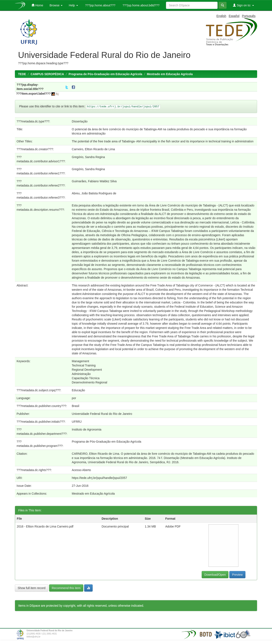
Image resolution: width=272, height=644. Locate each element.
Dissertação (80, 121)
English (221, 16)
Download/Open (215, 575)
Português (249, 16)
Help (73, 5)
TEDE (22, 74)
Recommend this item (66, 588)
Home (37, 5)
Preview (237, 575)
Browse (56, 5)
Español (234, 16)
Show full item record (32, 588)
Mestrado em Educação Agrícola (170, 74)
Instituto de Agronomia (87, 429)
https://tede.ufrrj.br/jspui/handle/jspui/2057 (99, 478)
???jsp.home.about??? (100, 5)
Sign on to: (243, 5)
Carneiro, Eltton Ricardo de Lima (93, 149)
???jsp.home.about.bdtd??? (141, 5)
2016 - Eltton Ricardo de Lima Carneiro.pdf (45, 526)
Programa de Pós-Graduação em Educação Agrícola (106, 74)
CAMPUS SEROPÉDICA (47, 74)
